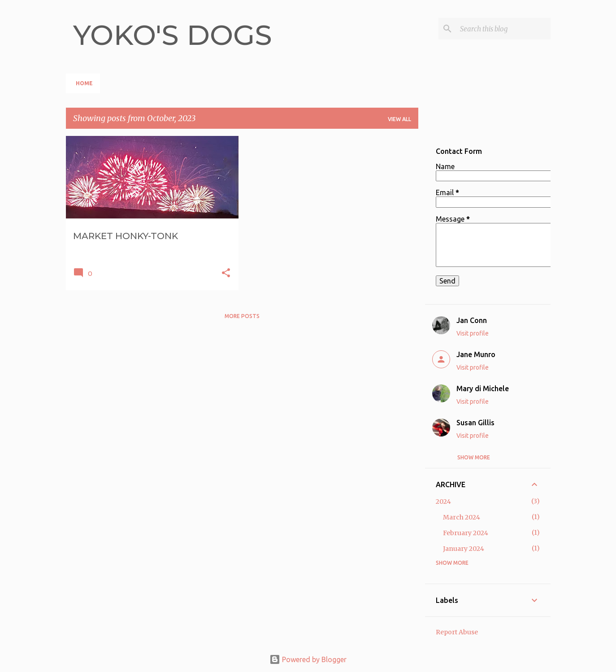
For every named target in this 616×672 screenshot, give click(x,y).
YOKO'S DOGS (173, 35)
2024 (443, 502)
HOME (84, 83)
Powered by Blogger (308, 659)
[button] (226, 273)
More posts (242, 316)
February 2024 (466, 533)
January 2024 (464, 549)
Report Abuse (457, 632)
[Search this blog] (503, 29)
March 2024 (462, 517)
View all (399, 119)
